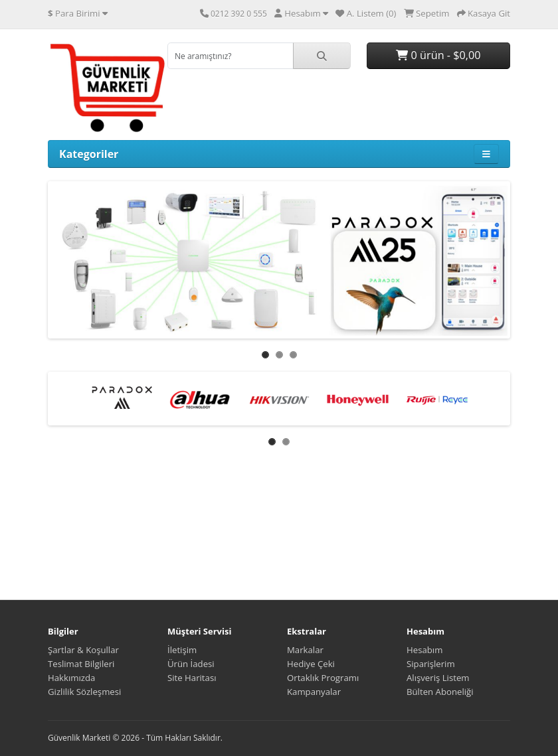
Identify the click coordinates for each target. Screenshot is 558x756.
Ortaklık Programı (323, 678)
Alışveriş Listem (438, 678)
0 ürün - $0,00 (438, 55)
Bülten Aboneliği (440, 692)
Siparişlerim (431, 664)
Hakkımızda (71, 678)
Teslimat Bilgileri (81, 664)
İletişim (182, 650)
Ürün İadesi (191, 664)
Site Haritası (192, 678)
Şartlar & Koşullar (83, 650)
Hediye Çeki (311, 664)
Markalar (305, 650)
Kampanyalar (314, 692)
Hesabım (424, 650)
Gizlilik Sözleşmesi (84, 692)
